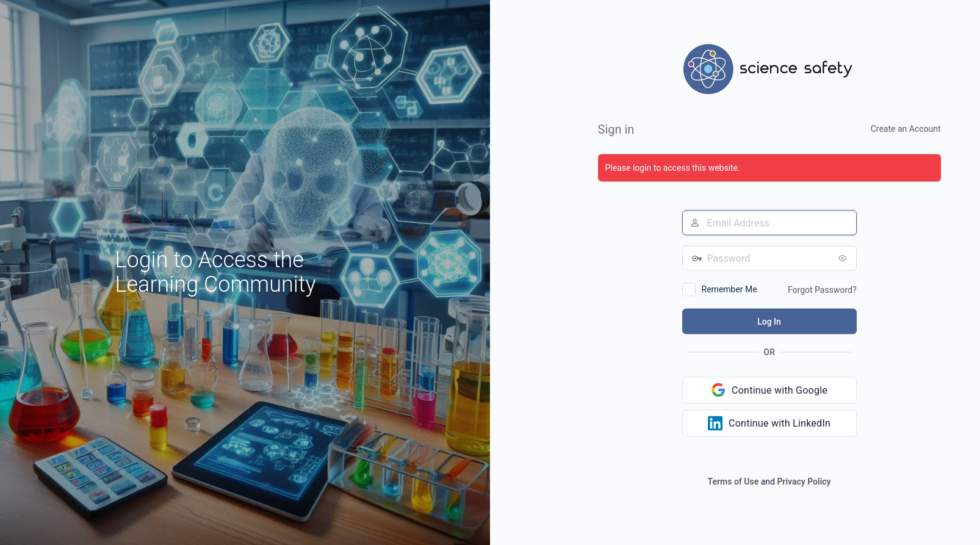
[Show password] (845, 258)
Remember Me (730, 289)
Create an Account (906, 128)
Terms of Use (733, 481)
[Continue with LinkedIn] (769, 423)
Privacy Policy (804, 481)
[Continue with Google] (769, 390)
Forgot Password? (822, 289)
